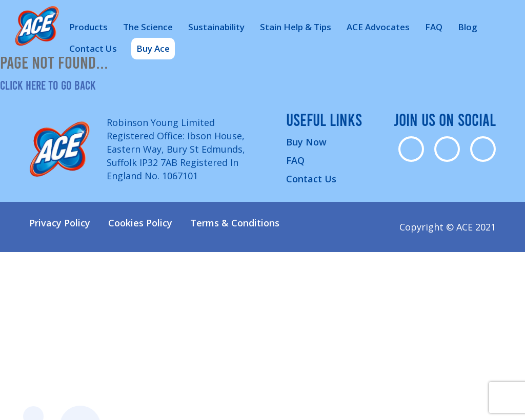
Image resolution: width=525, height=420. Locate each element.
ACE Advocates (378, 27)
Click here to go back (48, 85)
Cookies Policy (140, 223)
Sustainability (216, 27)
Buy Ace (153, 48)
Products (88, 27)
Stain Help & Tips (296, 27)
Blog (468, 27)
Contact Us (93, 48)
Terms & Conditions (235, 223)
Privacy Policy (60, 223)
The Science (148, 27)
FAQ (434, 27)
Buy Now (306, 142)
